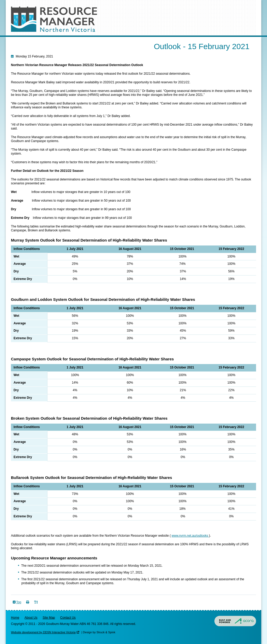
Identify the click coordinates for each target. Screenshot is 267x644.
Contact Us (68, 618)
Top (19, 602)
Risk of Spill (100, 40)
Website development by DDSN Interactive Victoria (43, 632)
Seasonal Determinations (37, 40)
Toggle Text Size (37, 605)
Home (15, 618)
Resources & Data (134, 40)
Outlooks (74, 40)
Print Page (28, 605)
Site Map (49, 618)
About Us (31, 618)
